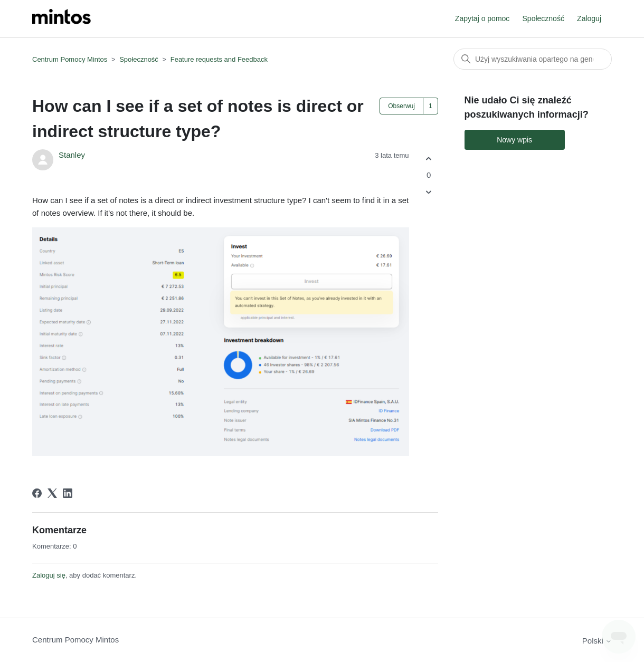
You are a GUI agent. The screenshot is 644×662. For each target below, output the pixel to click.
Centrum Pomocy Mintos (71, 59)
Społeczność (543, 18)
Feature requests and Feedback (219, 59)
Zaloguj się (49, 575)
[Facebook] (37, 493)
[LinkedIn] (68, 493)
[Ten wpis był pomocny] (429, 159)
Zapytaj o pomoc (482, 18)
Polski (597, 641)
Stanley (72, 155)
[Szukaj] (533, 59)
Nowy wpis (514, 140)
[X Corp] (52, 493)
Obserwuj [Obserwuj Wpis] (401, 106)
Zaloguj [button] (589, 18)
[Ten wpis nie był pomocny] (429, 192)
